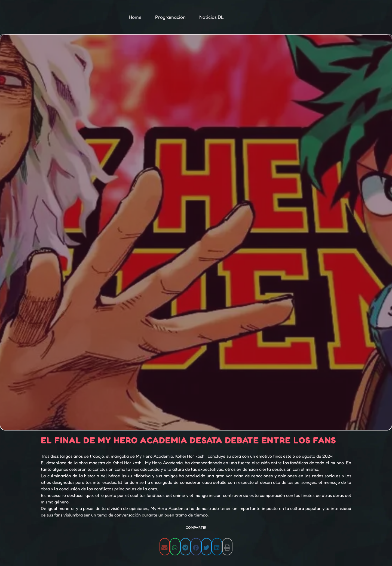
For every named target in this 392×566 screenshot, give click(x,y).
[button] (165, 547)
